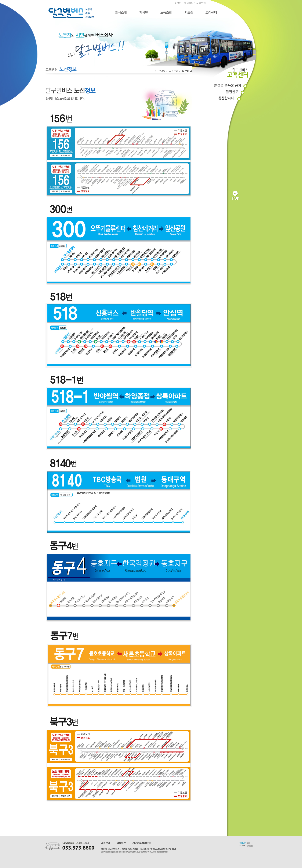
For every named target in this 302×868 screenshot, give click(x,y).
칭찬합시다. (227, 98)
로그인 (178, 3)
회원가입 (189, 3)
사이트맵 (201, 3)
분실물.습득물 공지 (228, 85)
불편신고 (232, 92)
